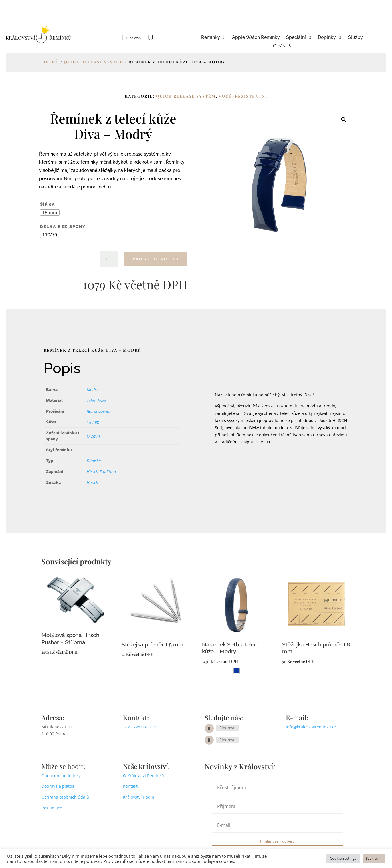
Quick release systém (94, 62)
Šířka (47, 204)
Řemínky (211, 38)
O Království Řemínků (143, 776)
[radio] (50, 212)
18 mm (93, 422)
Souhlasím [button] (374, 858)
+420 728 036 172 (140, 727)
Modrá (93, 390)
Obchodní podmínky (61, 776)
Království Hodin (139, 797)
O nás (279, 46)
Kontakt (130, 786)
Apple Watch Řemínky (256, 38)
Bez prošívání (99, 411)
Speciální (296, 38)
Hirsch (92, 482)
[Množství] (109, 259)
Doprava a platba (58, 786)
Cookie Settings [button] (343, 858)
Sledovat (228, 728)
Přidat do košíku (156, 259)
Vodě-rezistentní (243, 96)
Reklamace (52, 808)
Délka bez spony (63, 226)
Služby (355, 38)
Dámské (94, 461)
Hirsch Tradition (101, 472)
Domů (51, 62)
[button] (344, 120)
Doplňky (327, 38)
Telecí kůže (96, 400)
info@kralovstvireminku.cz (311, 727)
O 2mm (93, 436)
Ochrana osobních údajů (65, 797)
